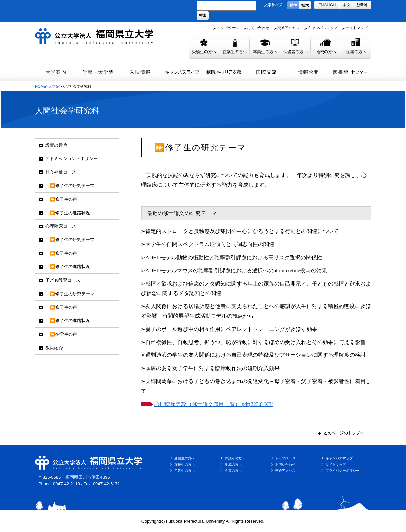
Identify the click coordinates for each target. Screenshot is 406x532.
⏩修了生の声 (61, 199)
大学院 (54, 86)
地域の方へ (233, 465)
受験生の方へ (185, 458)
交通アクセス (288, 28)
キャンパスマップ (323, 28)
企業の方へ (233, 471)
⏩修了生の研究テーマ (70, 185)
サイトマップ (357, 28)
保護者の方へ (235, 458)
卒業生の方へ (185, 471)
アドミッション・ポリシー (72, 159)
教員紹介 (54, 348)
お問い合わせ (258, 28)
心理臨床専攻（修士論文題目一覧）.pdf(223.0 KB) (214, 404)
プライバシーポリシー (342, 471)
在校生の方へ (185, 465)
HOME (41, 86)
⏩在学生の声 (61, 334)
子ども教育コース (63, 280)
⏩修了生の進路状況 (68, 213)
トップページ (228, 28)
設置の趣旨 (56, 145)
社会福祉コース (61, 172)
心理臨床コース (61, 226)
